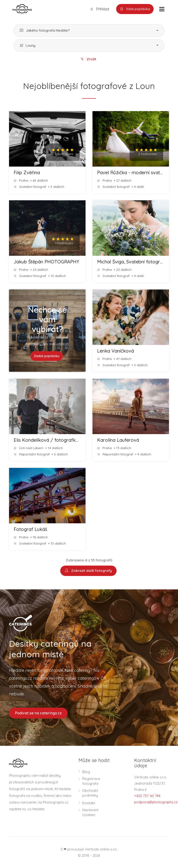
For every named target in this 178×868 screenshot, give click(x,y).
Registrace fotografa (91, 781)
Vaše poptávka (135, 9)
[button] (89, 31)
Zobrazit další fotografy (88, 571)
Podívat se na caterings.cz (38, 713)
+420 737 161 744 (147, 796)
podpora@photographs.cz (156, 802)
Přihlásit (100, 9)
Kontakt (89, 803)
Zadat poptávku (47, 356)
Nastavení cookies (90, 813)
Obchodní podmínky (90, 793)
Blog (86, 772)
